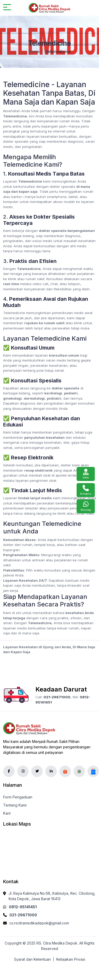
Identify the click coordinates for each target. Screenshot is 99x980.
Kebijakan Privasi (71, 959)
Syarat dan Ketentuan (32, 959)
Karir (7, 813)
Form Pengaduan (18, 797)
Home (34, 52)
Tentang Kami (15, 805)
